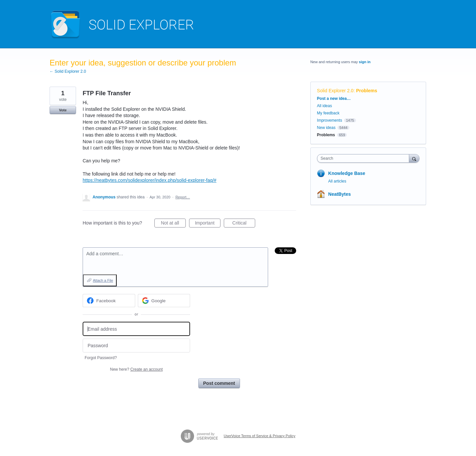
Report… (183, 197)
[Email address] (136, 329)
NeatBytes (339, 194)
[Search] (414, 158)
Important (208, 224)
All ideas (324, 106)
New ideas (326, 128)
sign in (365, 62)
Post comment (219, 383)
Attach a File (103, 280)
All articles (337, 181)
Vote (63, 110)
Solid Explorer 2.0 (335, 91)
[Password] (136, 346)
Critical (244, 224)
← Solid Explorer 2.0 (68, 71)
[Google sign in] (164, 301)
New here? (136, 369)
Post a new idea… (334, 99)
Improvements (330, 120)
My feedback (328, 113)
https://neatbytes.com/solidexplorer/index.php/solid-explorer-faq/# (150, 180)
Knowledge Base (347, 173)
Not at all (173, 224)
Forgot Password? (101, 358)
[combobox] (365, 158)
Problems (367, 91)
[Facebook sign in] (109, 301)
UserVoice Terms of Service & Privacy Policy (260, 436)
